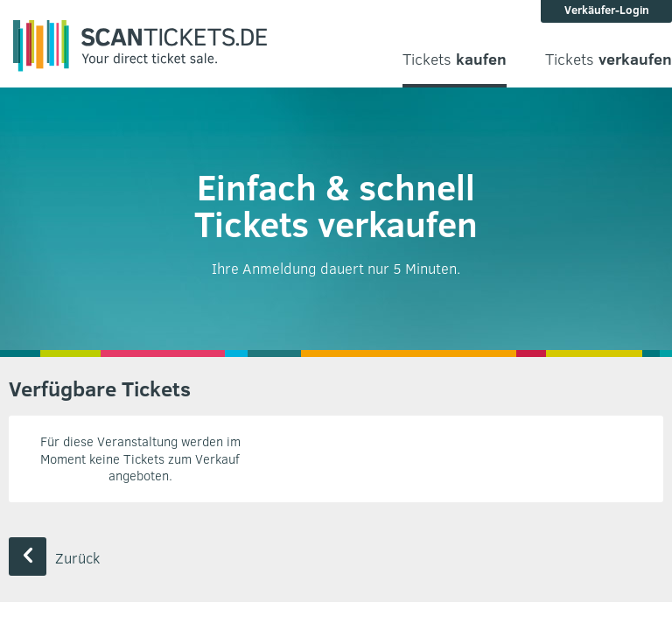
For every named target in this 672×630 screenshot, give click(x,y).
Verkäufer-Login (607, 10)
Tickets (455, 59)
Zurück (54, 558)
